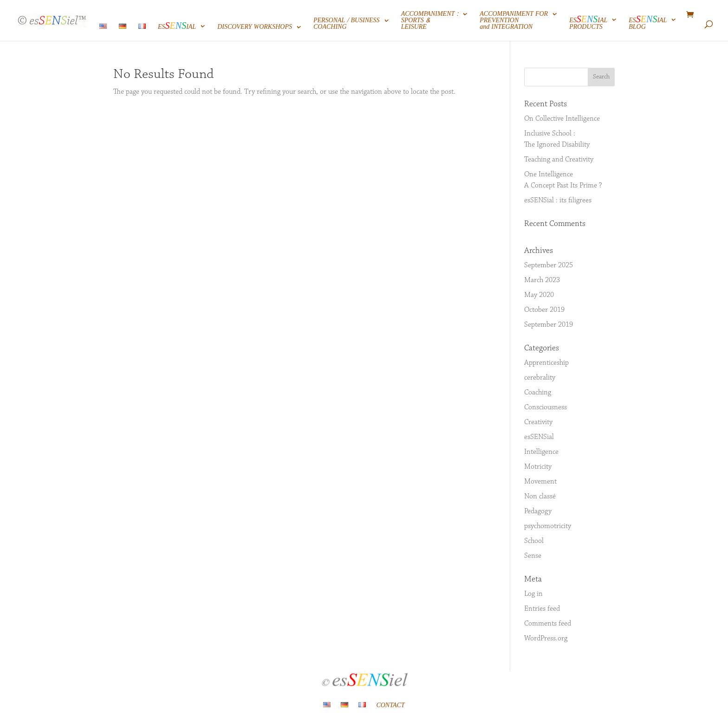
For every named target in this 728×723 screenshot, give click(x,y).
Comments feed (548, 624)
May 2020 (539, 295)
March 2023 (542, 280)
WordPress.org (546, 639)
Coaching (538, 393)
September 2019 (549, 325)
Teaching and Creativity (559, 160)
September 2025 (549, 265)
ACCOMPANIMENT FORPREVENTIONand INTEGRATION (514, 22)
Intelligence (541, 452)
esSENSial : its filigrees (558, 200)
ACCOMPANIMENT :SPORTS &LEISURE (430, 22)
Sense (533, 556)
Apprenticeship (546, 363)
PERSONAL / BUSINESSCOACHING (347, 25)
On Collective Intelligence (562, 119)
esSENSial (539, 437)
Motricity (538, 467)
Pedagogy (538, 511)
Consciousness (546, 407)
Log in (533, 594)
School (534, 541)
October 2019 (544, 310)
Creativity (538, 422)
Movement (540, 482)
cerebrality (540, 378)
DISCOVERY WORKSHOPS (255, 28)
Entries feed (542, 609)
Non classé (540, 497)
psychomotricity (548, 526)
